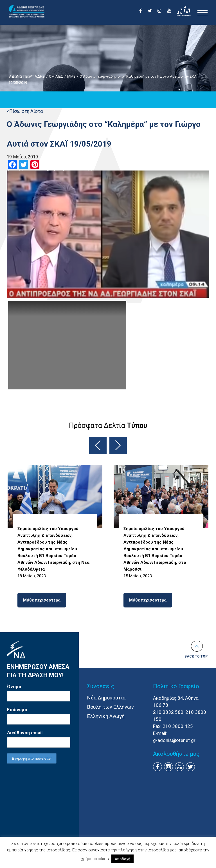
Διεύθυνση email (25, 733)
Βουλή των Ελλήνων (111, 707)
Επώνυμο (17, 710)
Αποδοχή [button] (122, 859)
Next (118, 445)
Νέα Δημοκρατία (106, 698)
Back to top (196, 656)
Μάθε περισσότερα (42, 600)
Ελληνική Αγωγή (106, 716)
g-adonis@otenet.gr (174, 740)
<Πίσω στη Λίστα (25, 111)
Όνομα (14, 687)
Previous (98, 445)
